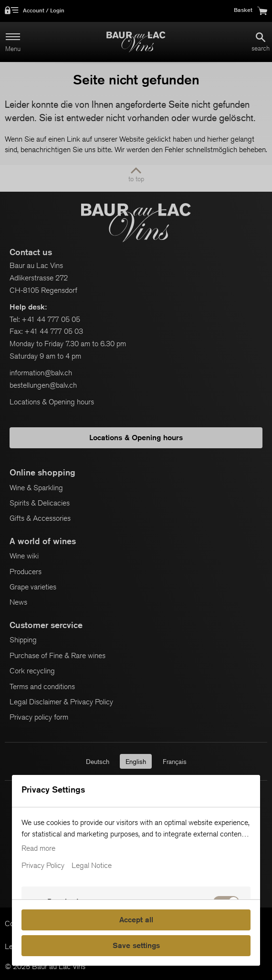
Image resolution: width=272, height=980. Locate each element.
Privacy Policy (43, 866)
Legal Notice (92, 866)
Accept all (136, 920)
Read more (38, 848)
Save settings (136, 945)
